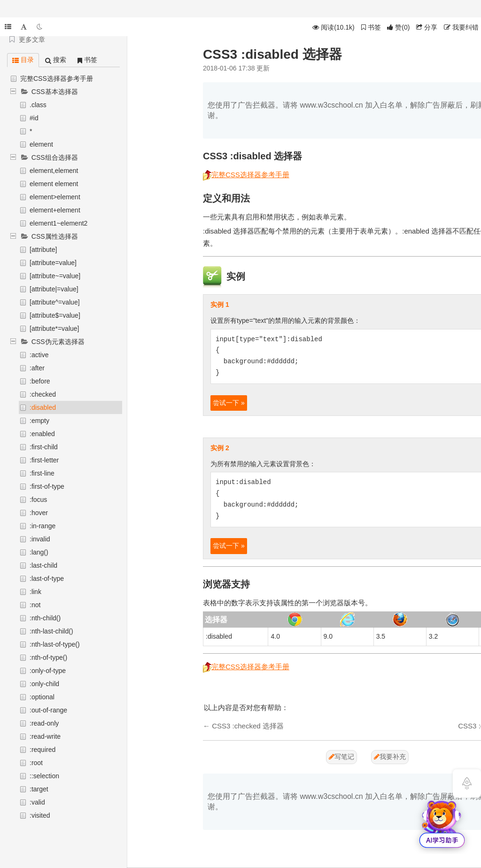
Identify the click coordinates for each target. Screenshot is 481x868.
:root (36, 763)
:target (39, 789)
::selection (44, 776)
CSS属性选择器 (55, 236)
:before (40, 381)
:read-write (45, 736)
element (41, 144)
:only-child (44, 684)
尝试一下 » (229, 403)
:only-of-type (48, 671)
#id (34, 118)
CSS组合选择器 (55, 157)
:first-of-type (47, 486)
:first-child (44, 447)
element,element (54, 171)
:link (35, 592)
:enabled (42, 434)
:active (39, 355)
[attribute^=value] (55, 302)
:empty (39, 421)
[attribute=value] (53, 263)
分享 (427, 27)
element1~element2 (58, 223)
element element (54, 184)
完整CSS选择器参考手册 (57, 78)
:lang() (39, 552)
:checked (43, 394)
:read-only (44, 723)
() (398, 27)
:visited (40, 815)
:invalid (40, 539)
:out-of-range (48, 710)
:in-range (43, 526)
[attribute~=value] (55, 276)
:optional (42, 697)
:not (35, 605)
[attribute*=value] (54, 328)
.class (38, 105)
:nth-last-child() (51, 631)
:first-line (42, 473)
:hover (39, 513)
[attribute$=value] (55, 315)
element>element (55, 197)
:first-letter (44, 460)
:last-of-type (47, 579)
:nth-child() (45, 618)
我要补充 (390, 757)
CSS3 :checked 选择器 (248, 726)
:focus (38, 500)
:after (37, 368)
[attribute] (43, 250)
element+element (55, 210)
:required (43, 750)
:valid (37, 802)
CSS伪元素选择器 (58, 342)
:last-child (43, 565)
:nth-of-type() (48, 657)
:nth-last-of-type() (55, 644)
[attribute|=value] (54, 289)
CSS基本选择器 (55, 92)
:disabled (43, 407)
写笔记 (341, 757)
